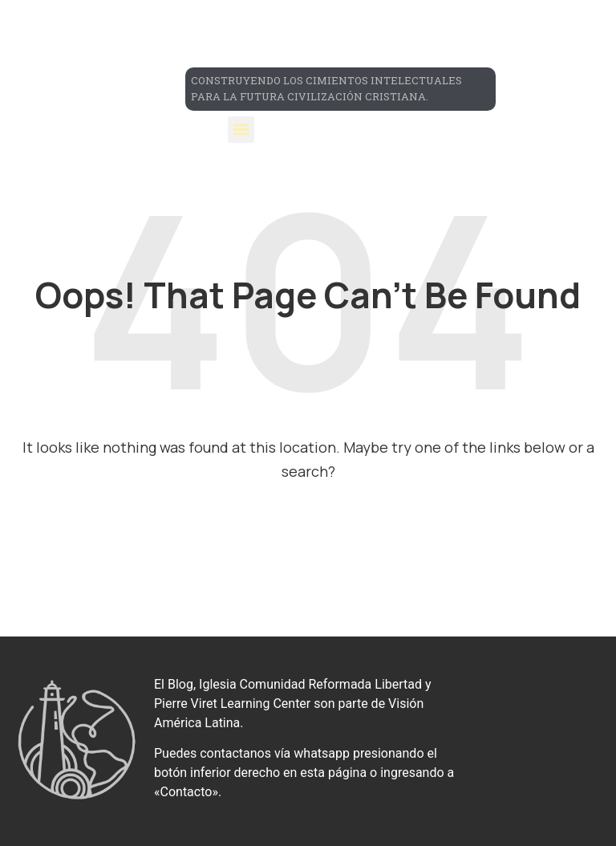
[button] (241, 130)
